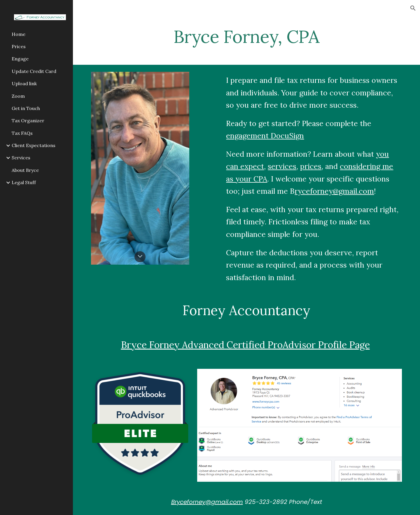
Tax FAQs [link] (22, 133)
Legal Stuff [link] (24, 182)
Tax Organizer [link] (28, 121)
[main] (246, 36)
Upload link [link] (24, 83)
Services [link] (21, 158)
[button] (413, 8)
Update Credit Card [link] (34, 71)
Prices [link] (19, 46)
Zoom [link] (18, 96)
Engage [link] (20, 59)
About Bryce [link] (25, 170)
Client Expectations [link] (34, 145)
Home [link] (19, 34)
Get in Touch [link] (26, 108)
